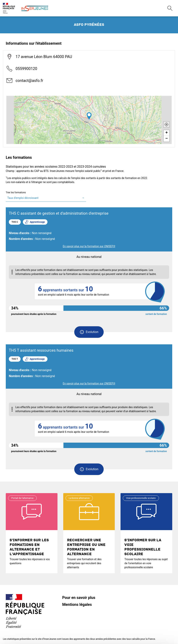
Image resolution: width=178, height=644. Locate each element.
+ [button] (167, 133)
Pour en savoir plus (79, 598)
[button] (89, 332)
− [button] (167, 139)
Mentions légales (77, 604)
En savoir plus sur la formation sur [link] (89, 246)
